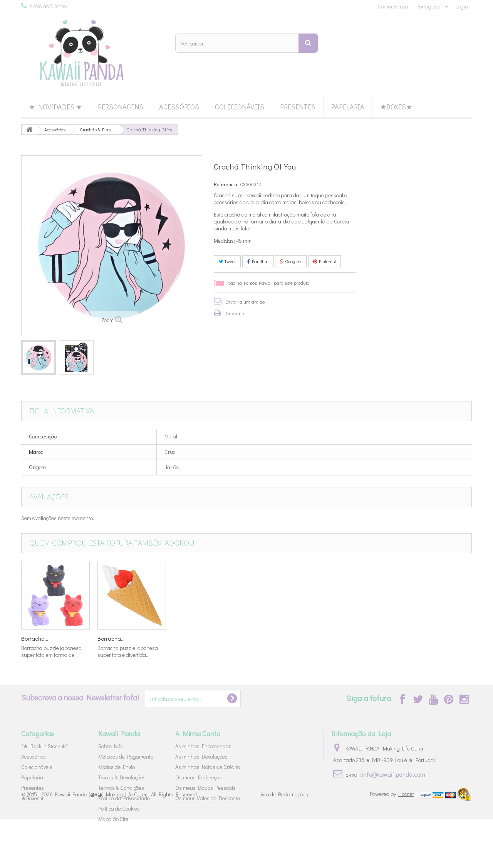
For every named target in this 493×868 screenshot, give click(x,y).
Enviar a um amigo (245, 301)
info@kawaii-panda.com (394, 774)
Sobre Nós (111, 746)
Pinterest (324, 261)
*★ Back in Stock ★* (44, 746)
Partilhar (258, 261)
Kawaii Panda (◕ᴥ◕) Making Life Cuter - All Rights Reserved (126, 844)
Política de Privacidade (124, 798)
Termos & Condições (121, 788)
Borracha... (35, 638)
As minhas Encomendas (203, 746)
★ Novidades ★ (55, 107)
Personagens (121, 107)
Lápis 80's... (112, 638)
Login (462, 6)
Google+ (291, 261)
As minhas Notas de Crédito (208, 767)
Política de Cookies (119, 808)
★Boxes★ (396, 107)
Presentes (298, 107)
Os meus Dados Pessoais (205, 788)
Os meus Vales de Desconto (208, 798)
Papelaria (348, 107)
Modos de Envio (117, 767)
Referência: (226, 184)
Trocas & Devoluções (122, 777)
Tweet (227, 261)
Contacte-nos (393, 6)
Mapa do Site (113, 819)
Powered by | (394, 843)
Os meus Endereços (199, 777)
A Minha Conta (198, 734)
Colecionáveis (240, 107)
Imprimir (235, 313)
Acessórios (179, 107)
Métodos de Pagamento (126, 756)
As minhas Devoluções (201, 756)
